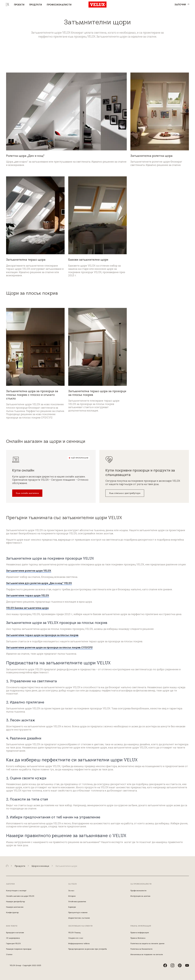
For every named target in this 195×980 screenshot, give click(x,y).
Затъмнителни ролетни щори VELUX (29, 571)
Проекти (19, 5)
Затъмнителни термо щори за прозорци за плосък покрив (42, 635)
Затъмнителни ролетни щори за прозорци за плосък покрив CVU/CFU (49, 647)
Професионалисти (59, 5)
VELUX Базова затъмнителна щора (27, 608)
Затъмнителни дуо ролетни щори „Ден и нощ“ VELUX (39, 583)
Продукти (36, 5)
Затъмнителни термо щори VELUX (28, 595)
